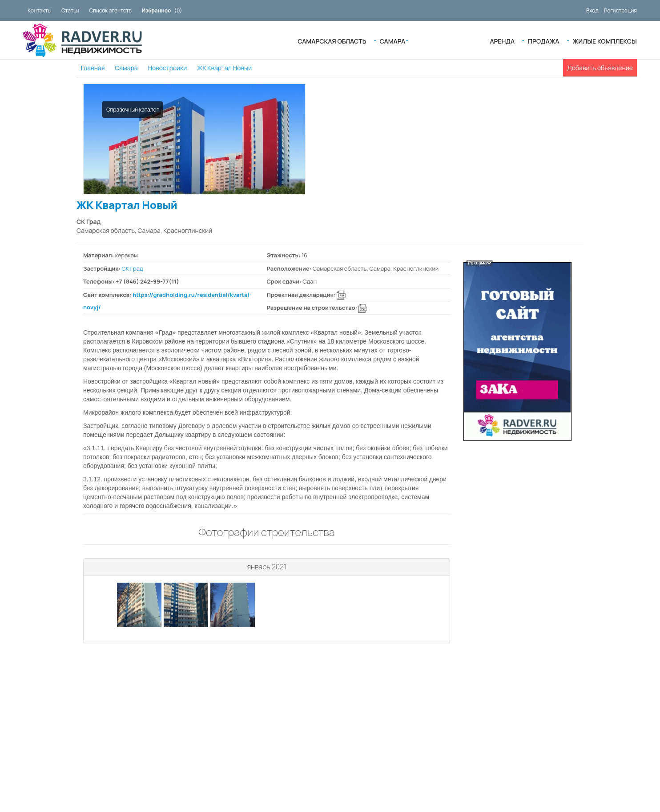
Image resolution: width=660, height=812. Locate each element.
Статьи (70, 10)
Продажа (543, 40)
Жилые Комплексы (605, 40)
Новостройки (167, 68)
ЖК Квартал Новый (224, 68)
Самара (393, 40)
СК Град (132, 268)
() (162, 10)
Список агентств (111, 10)
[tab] (267, 567)
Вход (592, 10)
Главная (93, 68)
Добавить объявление (600, 68)
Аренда (502, 40)
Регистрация (620, 10)
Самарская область (332, 40)
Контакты (39, 10)
